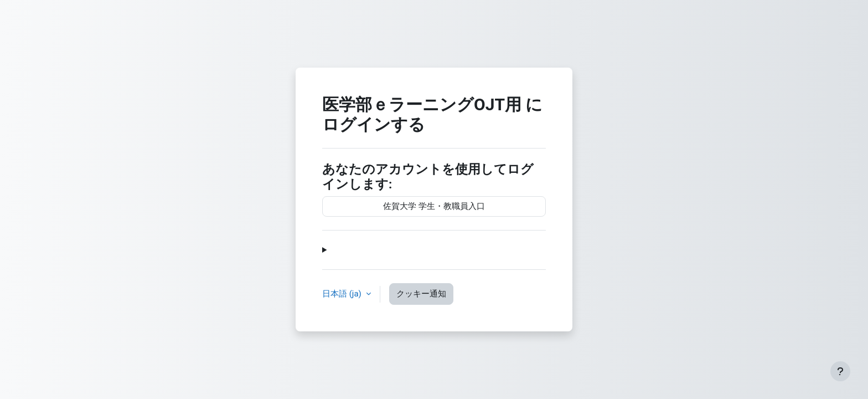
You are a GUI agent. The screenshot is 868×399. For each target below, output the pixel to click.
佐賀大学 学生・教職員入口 (434, 206)
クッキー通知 (421, 294)
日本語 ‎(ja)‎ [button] (343, 294)
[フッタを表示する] (840, 371)
